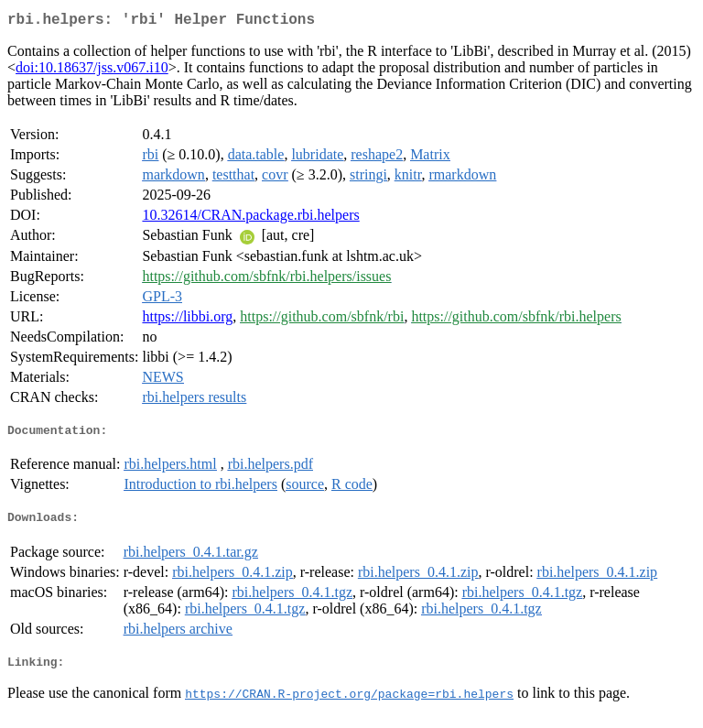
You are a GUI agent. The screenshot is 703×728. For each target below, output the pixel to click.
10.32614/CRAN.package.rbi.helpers (250, 218)
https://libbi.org (187, 320)
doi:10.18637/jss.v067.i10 (92, 71)
